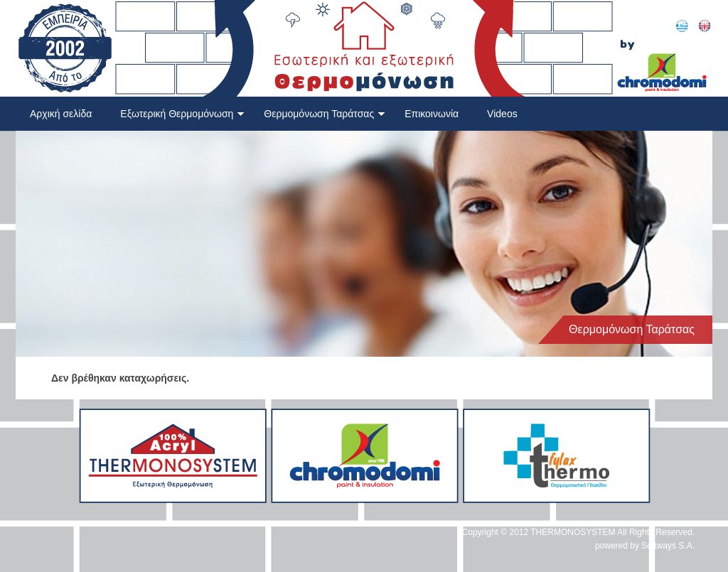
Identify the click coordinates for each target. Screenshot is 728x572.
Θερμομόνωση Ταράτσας (325, 114)
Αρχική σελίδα (61, 114)
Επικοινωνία (432, 114)
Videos (502, 114)
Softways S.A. (668, 546)
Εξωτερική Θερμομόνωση (182, 114)
